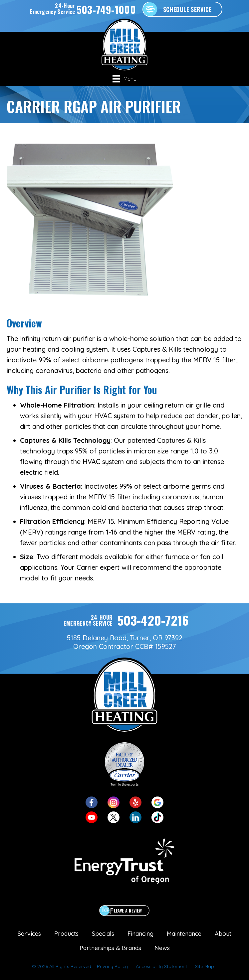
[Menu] (124, 79)
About (223, 934)
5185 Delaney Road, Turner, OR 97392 (125, 638)
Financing (140, 934)
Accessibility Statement (161, 966)
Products (66, 934)
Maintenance (184, 934)
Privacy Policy (112, 966)
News (162, 948)
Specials (103, 934)
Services (29, 934)
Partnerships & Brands (110, 948)
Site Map (205, 966)
